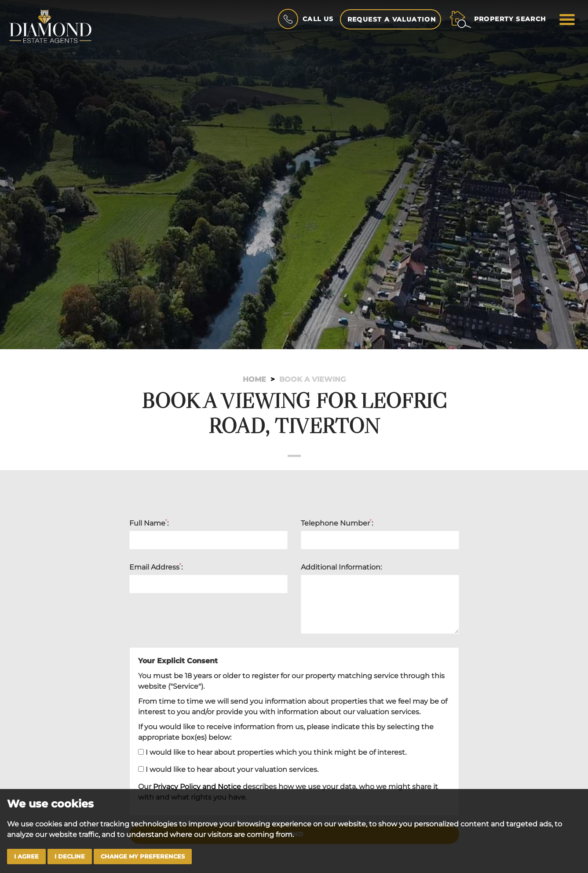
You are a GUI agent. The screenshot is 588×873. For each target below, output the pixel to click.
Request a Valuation (392, 19)
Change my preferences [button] (143, 857)
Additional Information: (341, 567)
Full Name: (149, 523)
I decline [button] (70, 857)
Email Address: (156, 567)
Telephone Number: (337, 523)
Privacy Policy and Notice (197, 787)
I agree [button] (26, 857)
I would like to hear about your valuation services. (228, 769)
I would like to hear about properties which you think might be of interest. (272, 752)
